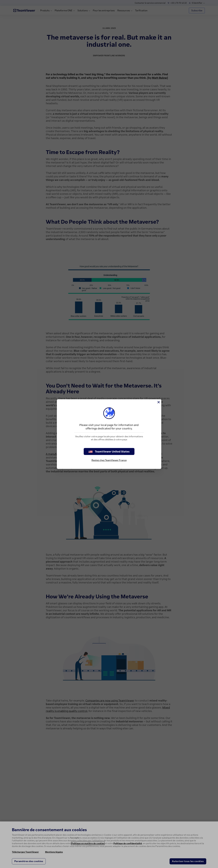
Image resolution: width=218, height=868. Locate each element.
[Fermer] (158, 402)
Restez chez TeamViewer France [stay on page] (109, 460)
